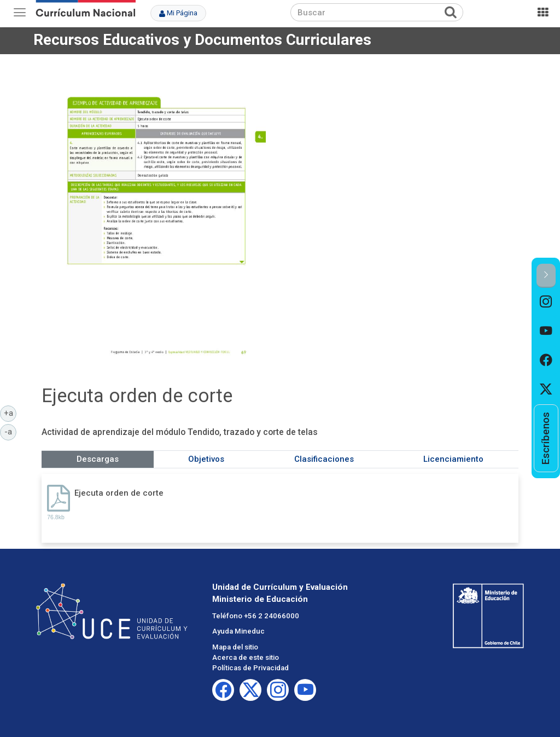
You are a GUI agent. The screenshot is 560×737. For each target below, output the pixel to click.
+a (10, 413)
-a (10, 431)
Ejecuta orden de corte (119, 493)
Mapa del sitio (235, 647)
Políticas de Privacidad (250, 668)
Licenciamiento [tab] (453, 459)
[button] (546, 275)
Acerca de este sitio (246, 657)
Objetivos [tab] (206, 459)
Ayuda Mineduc (238, 631)
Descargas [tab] (98, 459)
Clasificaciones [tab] (324, 459)
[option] (546, 302)
